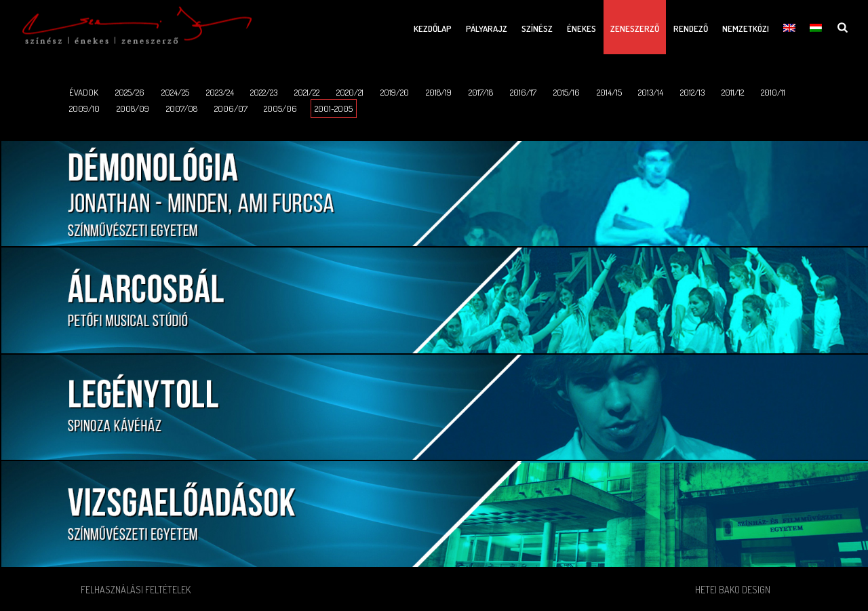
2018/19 (439, 92)
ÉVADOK (84, 92)
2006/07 (231, 109)
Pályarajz (487, 28)
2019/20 (395, 92)
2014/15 (609, 92)
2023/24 (220, 92)
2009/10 (84, 109)
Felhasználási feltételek (136, 590)
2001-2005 (334, 109)
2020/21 (350, 92)
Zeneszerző (635, 28)
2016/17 (523, 92)
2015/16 (567, 92)
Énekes (581, 28)
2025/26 (130, 92)
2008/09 (133, 109)
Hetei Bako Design (733, 590)
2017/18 (481, 92)
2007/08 (182, 109)
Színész (537, 28)
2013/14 (651, 92)
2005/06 (280, 109)
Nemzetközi (746, 28)
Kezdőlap (433, 28)
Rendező (691, 28)
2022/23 (264, 92)
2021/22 (307, 92)
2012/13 (692, 92)
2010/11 (773, 92)
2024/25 (175, 92)
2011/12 (733, 92)
